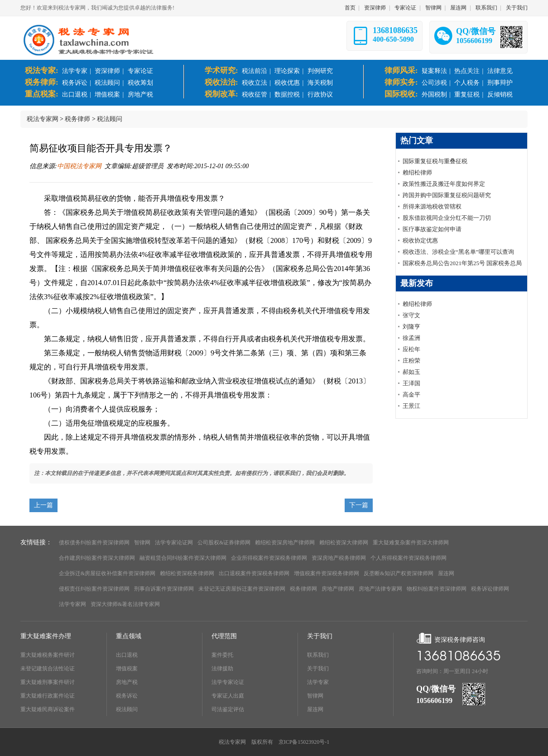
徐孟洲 (411, 338)
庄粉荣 (411, 361)
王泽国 (411, 383)
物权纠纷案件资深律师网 (437, 589)
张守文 (411, 315)
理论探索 (287, 71)
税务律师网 (303, 589)
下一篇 (359, 505)
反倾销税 (500, 94)
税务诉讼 (75, 83)
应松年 (411, 349)
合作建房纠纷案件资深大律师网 (97, 558)
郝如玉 (411, 372)
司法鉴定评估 (228, 709)
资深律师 (375, 8)
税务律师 (77, 119)
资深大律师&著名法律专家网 (125, 604)
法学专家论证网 (174, 543)
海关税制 (320, 83)
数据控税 (287, 94)
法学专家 (75, 71)
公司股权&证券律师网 (224, 543)
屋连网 (458, 8)
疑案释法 (434, 71)
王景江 (411, 406)
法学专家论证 (228, 682)
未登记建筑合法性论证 (48, 669)
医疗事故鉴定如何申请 (432, 229)
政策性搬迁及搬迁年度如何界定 (444, 184)
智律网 (433, 8)
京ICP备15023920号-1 (304, 742)
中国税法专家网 (79, 166)
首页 (350, 8)
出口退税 (75, 94)
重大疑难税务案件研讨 (48, 655)
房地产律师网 (338, 589)
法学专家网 (72, 604)
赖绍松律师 (417, 172)
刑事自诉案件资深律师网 (164, 589)
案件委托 (222, 655)
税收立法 (255, 83)
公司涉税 (434, 83)
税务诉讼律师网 (490, 589)
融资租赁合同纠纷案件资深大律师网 (183, 558)
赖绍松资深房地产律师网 (285, 543)
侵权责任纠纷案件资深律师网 (94, 589)
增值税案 (107, 94)
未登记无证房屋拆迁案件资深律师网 (242, 589)
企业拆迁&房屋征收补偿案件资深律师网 (107, 573)
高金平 (411, 395)
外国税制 (434, 94)
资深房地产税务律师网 (339, 558)
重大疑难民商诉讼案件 (48, 709)
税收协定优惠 (420, 240)
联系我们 (486, 8)
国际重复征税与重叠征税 (435, 161)
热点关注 (467, 71)
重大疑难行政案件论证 (48, 696)
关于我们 (517, 8)
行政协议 (320, 94)
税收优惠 (287, 83)
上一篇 (43, 505)
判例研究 (320, 71)
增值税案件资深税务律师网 (327, 573)
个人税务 (467, 83)
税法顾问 (107, 83)
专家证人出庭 (228, 696)
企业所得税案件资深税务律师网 (269, 558)
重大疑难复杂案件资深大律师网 (411, 543)
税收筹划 (140, 83)
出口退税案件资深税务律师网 (254, 573)
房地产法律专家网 (380, 589)
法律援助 (222, 669)
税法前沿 (255, 71)
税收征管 (255, 94)
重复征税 (467, 94)
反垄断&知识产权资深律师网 (398, 573)
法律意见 (500, 71)
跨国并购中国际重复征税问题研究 (447, 195)
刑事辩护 (500, 83)
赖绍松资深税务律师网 (187, 573)
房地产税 (140, 94)
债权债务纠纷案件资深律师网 (94, 543)
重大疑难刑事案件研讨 (48, 682)
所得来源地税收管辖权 (432, 206)
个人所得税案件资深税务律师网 (409, 558)
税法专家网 (43, 119)
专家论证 (405, 8)
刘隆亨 (411, 327)
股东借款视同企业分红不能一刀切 (447, 218)
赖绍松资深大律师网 (344, 543)
